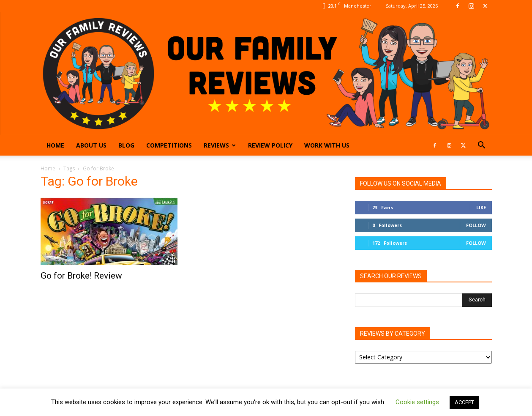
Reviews (220, 145)
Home (55, 145)
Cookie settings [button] (417, 402)
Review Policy (270, 145)
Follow (476, 225)
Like (481, 207)
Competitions (169, 145)
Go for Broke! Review (81, 276)
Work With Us (327, 145)
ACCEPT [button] (464, 402)
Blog (126, 145)
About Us (91, 145)
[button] (482, 146)
